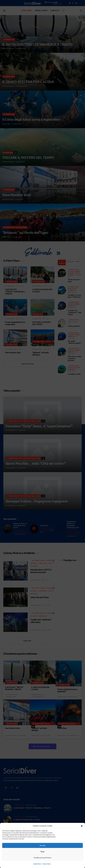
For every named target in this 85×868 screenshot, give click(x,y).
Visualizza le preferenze (42, 858)
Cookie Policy (37, 864)
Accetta (43, 845)
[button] (82, 826)
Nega (42, 852)
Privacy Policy (47, 864)
